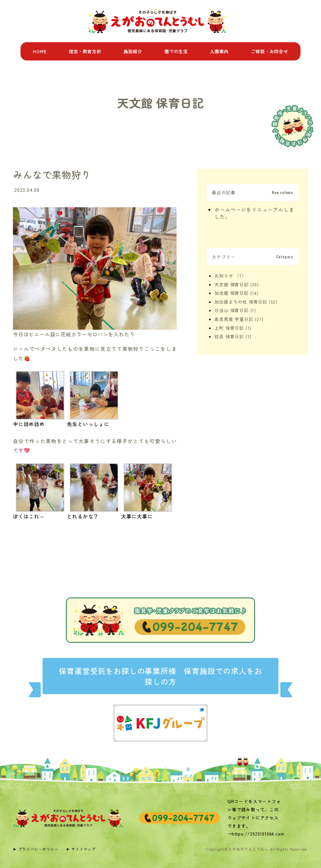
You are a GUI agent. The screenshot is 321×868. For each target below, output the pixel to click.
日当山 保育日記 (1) (235, 310)
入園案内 (219, 51)
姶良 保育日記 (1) (233, 336)
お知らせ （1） (230, 276)
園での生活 (176, 51)
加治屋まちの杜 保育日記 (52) (246, 302)
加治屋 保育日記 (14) (236, 293)
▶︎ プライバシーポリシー (36, 849)
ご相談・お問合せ (269, 51)
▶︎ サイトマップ (81, 849)
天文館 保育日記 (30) (236, 284)
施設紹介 (133, 51)
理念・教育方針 (85, 51)
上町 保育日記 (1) (233, 328)
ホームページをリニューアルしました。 (254, 213)
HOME (40, 51)
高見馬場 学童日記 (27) (239, 319)
